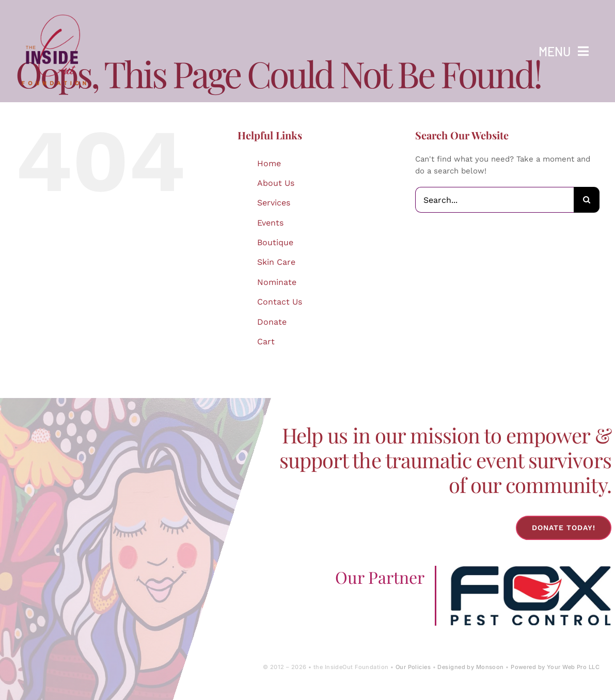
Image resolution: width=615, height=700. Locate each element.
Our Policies (413, 667)
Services (274, 203)
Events (270, 223)
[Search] (587, 200)
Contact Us (280, 302)
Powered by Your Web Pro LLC (555, 667)
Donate (272, 322)
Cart (266, 341)
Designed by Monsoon (470, 667)
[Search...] (494, 200)
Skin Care (276, 262)
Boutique (275, 242)
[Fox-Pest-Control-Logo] (530, 569)
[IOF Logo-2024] (54, 12)
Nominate (277, 282)
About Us (276, 183)
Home (269, 163)
